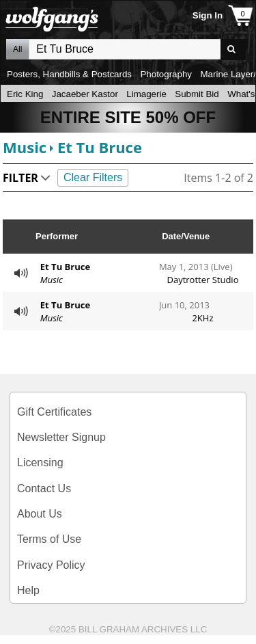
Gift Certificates (54, 412)
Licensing (40, 462)
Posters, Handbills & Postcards (69, 74)
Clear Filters (93, 177)
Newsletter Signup (61, 437)
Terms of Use (49, 539)
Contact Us (44, 488)
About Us (40, 514)
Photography (166, 74)
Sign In (208, 15)
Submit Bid (197, 94)
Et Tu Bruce (100, 147)
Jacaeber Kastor (85, 94)
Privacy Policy (51, 565)
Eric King (25, 94)
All (17, 49)
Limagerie (146, 94)
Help (28, 590)
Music (25, 147)
